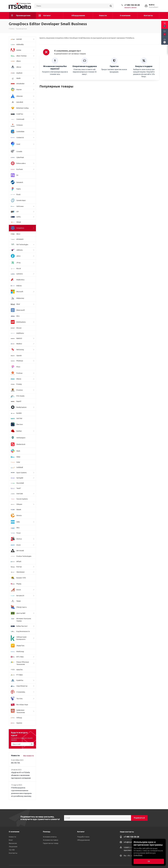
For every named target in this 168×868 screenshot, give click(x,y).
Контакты (13, 853)
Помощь (47, 832)
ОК (149, 861)
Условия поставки (51, 840)
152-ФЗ (12, 850)
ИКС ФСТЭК (15, 763)
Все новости (29, 756)
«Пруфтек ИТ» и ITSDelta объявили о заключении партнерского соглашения (21, 775)
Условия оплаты (50, 837)
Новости (12, 837)
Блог (11, 840)
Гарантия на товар (51, 843)
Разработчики (83, 837)
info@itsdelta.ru (130, 842)
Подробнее (138, 855)
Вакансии (13, 843)
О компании (14, 832)
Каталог (81, 832)
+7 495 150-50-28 (132, 5)
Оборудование (84, 840)
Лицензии (13, 847)
